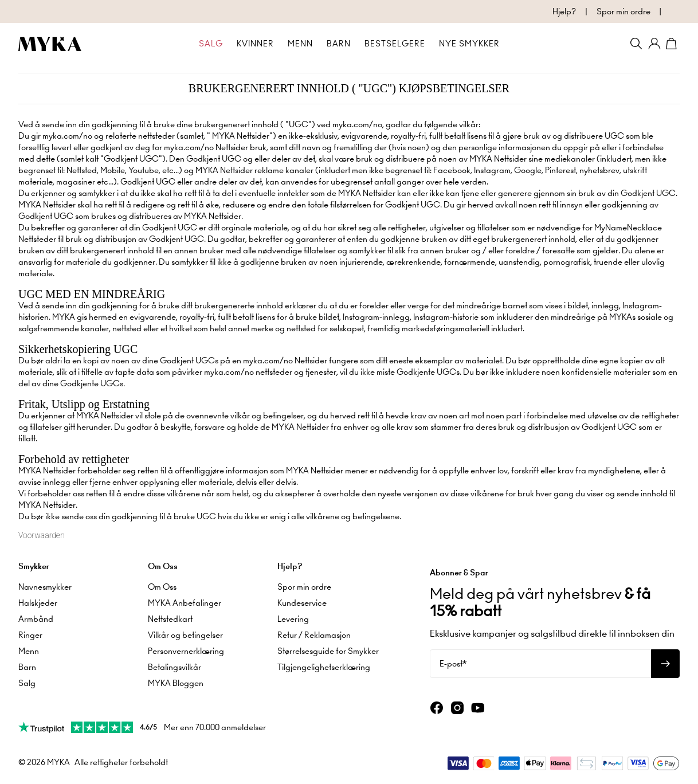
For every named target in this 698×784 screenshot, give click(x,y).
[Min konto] (654, 44)
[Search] (636, 44)
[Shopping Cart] (673, 44)
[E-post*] (540, 664)
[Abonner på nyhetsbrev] (665, 664)
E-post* (453, 664)
